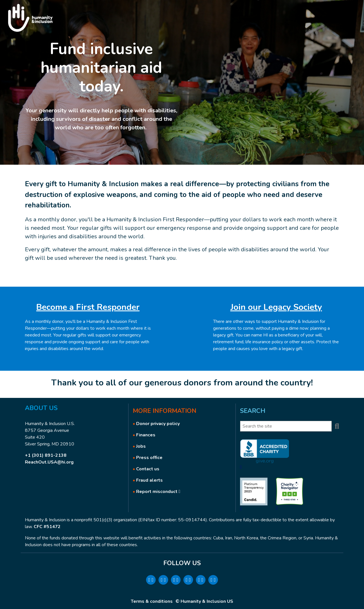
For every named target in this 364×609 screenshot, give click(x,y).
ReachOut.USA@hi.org (49, 462)
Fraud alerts (149, 480)
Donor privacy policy (158, 424)
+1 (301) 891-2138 (46, 455)
